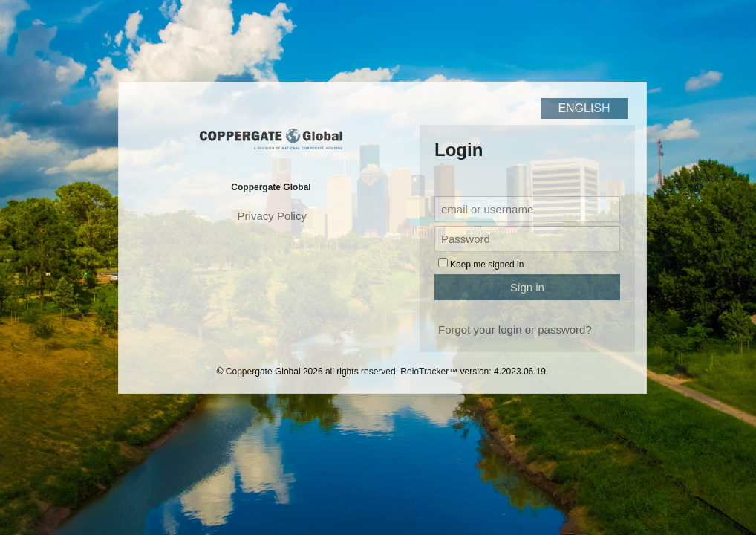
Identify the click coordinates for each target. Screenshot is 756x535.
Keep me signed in (487, 265)
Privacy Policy (272, 216)
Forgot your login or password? (515, 330)
